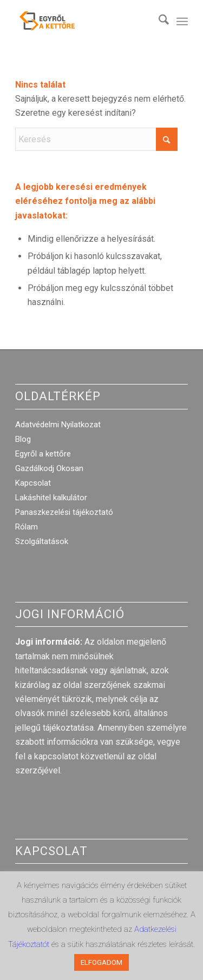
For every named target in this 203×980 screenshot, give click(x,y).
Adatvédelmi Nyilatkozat (58, 425)
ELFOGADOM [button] (101, 962)
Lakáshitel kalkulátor (51, 498)
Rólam (27, 527)
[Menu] (182, 22)
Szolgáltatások (42, 541)
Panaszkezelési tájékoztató (64, 512)
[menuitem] (158, 22)
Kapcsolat (33, 483)
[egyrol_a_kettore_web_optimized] (84, 22)
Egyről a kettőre (43, 454)
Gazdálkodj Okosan (49, 468)
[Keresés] (158, 22)
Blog (23, 439)
